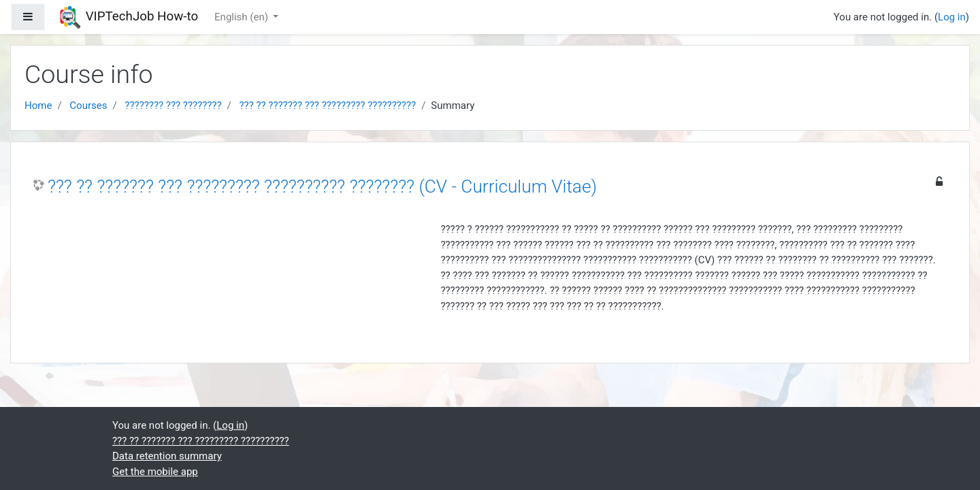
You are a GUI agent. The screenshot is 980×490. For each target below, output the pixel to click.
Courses (88, 105)
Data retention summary (167, 456)
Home (38, 105)
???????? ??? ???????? (173, 105)
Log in (952, 17)
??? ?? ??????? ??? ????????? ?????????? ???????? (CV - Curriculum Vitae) (322, 186)
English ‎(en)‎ (243, 17)
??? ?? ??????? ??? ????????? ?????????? (327, 105)
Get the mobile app (155, 472)
